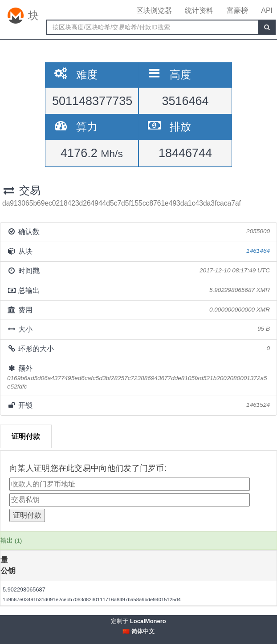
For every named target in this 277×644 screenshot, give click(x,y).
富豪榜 (237, 10)
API (267, 10)
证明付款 (26, 436)
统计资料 (199, 10)
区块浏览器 (154, 10)
